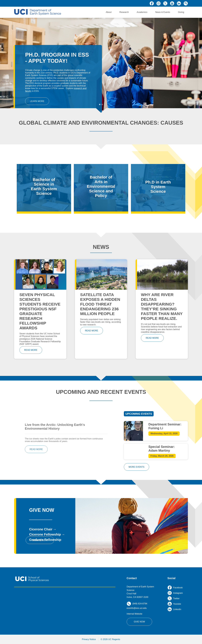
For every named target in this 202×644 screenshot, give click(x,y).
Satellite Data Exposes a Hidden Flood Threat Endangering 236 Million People (100, 304)
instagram (159, 3)
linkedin (179, 3)
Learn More (37, 101)
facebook (152, 3)
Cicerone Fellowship (45, 534)
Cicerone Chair (41, 529)
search (186, 3)
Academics (142, 12)
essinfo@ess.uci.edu (137, 608)
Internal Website (135, 614)
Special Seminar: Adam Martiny (162, 449)
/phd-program (158, 188)
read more (31, 350)
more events (136, 467)
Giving (181, 12)
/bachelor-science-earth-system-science (44, 188)
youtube (172, 3)
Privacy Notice (89, 639)
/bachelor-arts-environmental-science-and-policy (101, 188)
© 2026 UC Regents (110, 639)
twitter (165, 3)
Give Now (139, 622)
